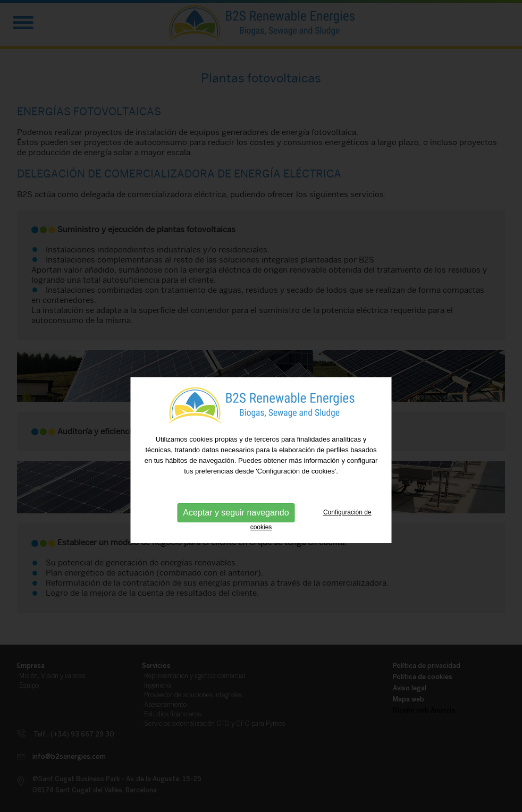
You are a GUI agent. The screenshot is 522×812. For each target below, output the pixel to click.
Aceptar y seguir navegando (236, 522)
